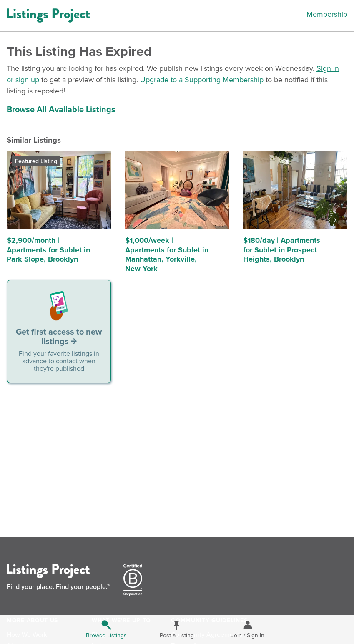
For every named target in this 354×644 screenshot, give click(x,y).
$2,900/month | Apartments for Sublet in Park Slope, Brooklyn (48, 250)
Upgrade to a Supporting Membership (202, 80)
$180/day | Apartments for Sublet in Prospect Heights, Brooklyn (282, 250)
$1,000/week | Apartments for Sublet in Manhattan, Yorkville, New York (167, 254)
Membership (327, 14)
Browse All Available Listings (61, 110)
